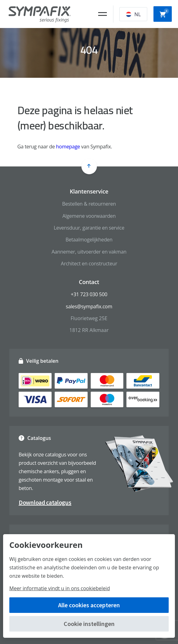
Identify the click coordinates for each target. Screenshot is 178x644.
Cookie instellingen (89, 624)
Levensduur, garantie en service (89, 228)
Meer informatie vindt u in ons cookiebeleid (60, 588)
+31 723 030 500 (89, 294)
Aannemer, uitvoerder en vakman (89, 252)
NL (133, 14)
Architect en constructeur (89, 264)
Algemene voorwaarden (89, 216)
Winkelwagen (164, 13)
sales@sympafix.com (89, 306)
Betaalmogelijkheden (89, 240)
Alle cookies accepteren (89, 605)
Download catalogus (45, 502)
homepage (68, 147)
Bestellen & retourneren (89, 204)
